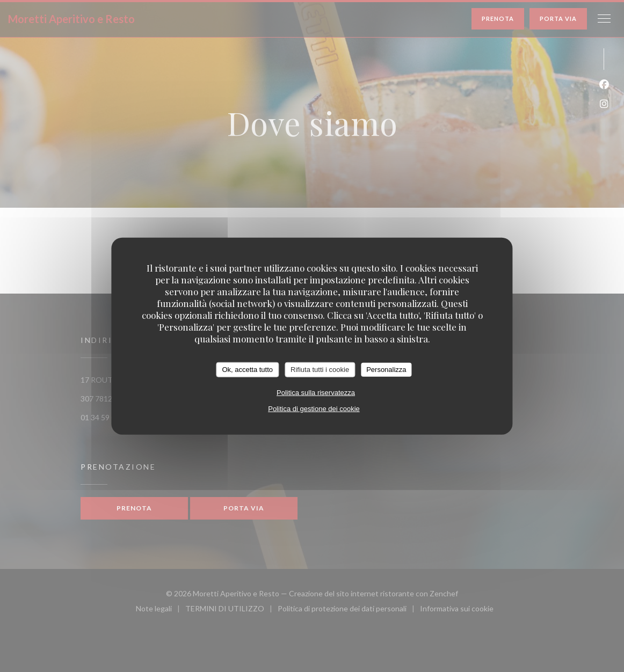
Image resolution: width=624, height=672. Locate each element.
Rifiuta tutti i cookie (320, 370)
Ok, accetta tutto (247, 370)
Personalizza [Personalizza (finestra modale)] (386, 370)
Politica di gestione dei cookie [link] (314, 408)
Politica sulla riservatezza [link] (316, 392)
